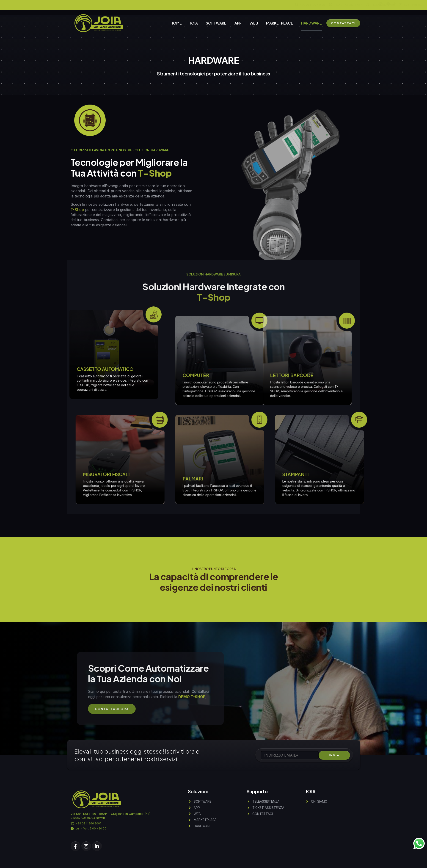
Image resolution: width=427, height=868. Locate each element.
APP (238, 23)
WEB (254, 23)
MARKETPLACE (280, 23)
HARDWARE (311, 23)
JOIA (194, 23)
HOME (176, 23)
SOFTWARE (216, 23)
